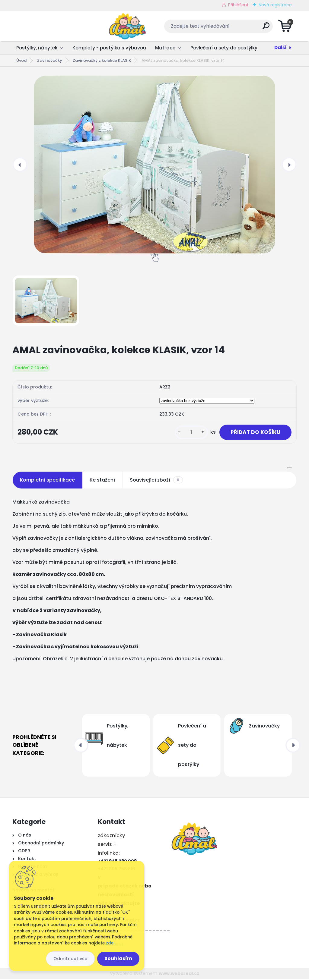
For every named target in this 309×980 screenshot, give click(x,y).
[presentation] (20, 165)
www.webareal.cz (179, 974)
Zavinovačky (50, 60)
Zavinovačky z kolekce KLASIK (102, 60)
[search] (227, 28)
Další (280, 47)
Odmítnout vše (70, 959)
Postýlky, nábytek (37, 48)
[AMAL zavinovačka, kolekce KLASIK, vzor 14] (154, 165)
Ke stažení (102, 481)
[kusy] (188, 433)
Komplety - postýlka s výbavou (109, 48)
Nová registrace (275, 5)
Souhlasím (118, 958)
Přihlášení (238, 5)
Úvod (21, 60)
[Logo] (49, 26)
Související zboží (156, 481)
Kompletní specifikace (47, 481)
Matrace (165, 48)
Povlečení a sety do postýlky (224, 48)
